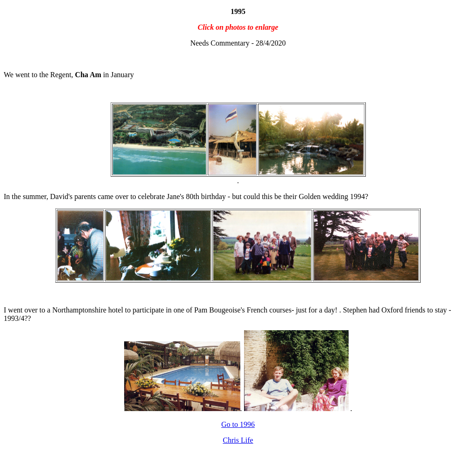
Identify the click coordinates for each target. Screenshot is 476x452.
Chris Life (238, 440)
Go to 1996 (238, 424)
